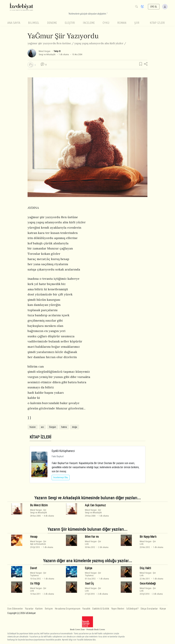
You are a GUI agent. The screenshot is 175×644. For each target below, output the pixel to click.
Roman (122, 23)
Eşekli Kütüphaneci (63, 451)
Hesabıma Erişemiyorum (68, 609)
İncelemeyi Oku (61, 477)
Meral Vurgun (45, 51)
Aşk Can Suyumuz (95, 505)
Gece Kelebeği (148, 584)
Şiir (137, 23)
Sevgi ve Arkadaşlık (47, 54)
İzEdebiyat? (133, 609)
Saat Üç (89, 584)
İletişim (49, 609)
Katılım (39, 609)
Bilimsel (34, 23)
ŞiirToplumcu (38, 574)
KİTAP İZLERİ (157, 23)
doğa (75, 427)
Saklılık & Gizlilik (101, 609)
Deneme (52, 23)
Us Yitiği (35, 584)
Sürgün (53, 427)
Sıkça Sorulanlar (149, 609)
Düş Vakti (145, 568)
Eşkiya (89, 568)
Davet (33, 568)
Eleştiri (70, 23)
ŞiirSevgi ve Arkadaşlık (39, 511)
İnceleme (89, 23)
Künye (163, 609)
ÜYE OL (154, 7)
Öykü (106, 23)
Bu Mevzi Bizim (39, 505)
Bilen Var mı (92, 537)
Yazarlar (29, 609)
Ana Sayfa (14, 23)
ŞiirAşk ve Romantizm (38, 543)
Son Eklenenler (15, 609)
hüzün (33, 427)
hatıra (64, 427)
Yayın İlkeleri (118, 609)
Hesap (34, 537)
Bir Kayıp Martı (148, 537)
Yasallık (86, 609)
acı (42, 427)
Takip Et (57, 51)
